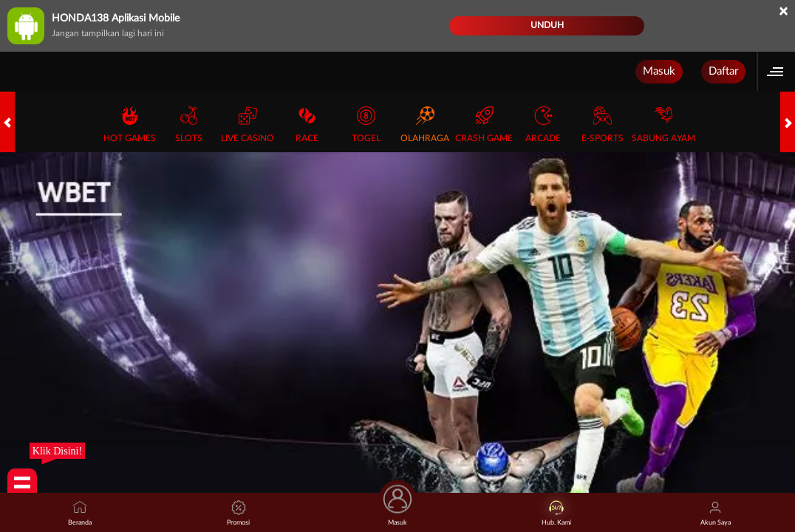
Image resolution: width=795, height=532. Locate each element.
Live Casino (248, 125)
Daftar (723, 71)
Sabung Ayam (663, 125)
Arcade (543, 125)
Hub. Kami (556, 513)
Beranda (80, 513)
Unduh (547, 25)
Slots (189, 125)
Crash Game (484, 125)
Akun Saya (716, 513)
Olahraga (425, 125)
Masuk (659, 71)
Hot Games (130, 125)
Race (307, 125)
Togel (366, 125)
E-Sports (603, 125)
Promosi (238, 513)
